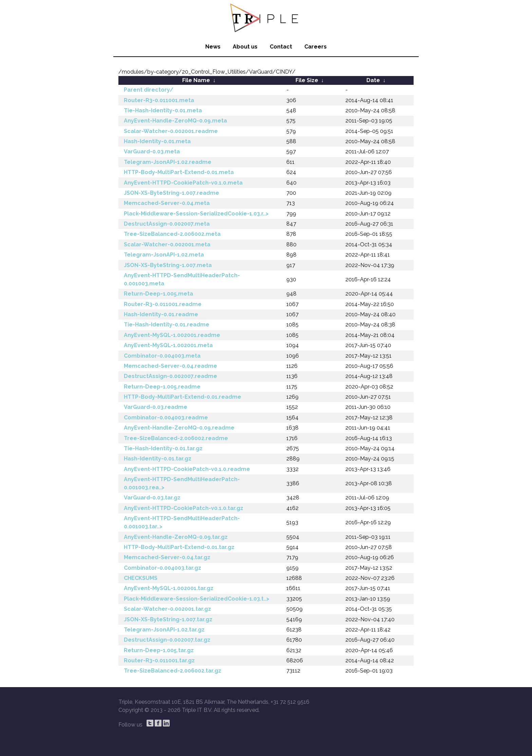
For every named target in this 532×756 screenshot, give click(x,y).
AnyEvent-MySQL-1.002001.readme (172, 335)
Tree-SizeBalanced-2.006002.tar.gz (173, 671)
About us (245, 47)
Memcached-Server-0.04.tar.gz (167, 557)
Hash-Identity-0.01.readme (161, 314)
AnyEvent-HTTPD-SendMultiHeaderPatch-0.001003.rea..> (182, 483)
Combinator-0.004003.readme (166, 418)
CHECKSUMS (141, 578)
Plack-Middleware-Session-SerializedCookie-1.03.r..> (196, 214)
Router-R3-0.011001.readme (163, 304)
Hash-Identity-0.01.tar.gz (158, 459)
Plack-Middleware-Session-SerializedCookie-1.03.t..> (197, 599)
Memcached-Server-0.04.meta (167, 203)
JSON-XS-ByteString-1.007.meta (168, 265)
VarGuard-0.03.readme (156, 407)
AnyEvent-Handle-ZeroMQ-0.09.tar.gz (176, 537)
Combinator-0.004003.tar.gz (163, 568)
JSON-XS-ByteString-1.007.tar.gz (168, 619)
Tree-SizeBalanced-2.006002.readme (176, 438)
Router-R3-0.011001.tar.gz (159, 660)
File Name (196, 80)
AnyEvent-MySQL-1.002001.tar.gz (169, 588)
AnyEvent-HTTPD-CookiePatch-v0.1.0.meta (183, 183)
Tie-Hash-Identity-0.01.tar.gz (163, 448)
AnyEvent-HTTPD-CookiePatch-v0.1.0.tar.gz (184, 508)
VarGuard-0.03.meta (152, 152)
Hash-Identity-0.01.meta (157, 141)
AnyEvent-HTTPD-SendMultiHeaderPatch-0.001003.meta (182, 279)
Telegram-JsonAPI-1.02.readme (168, 162)
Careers (316, 47)
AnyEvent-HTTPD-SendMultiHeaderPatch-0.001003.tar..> (182, 522)
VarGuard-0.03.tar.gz (152, 498)
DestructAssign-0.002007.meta (167, 224)
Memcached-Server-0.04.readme (170, 366)
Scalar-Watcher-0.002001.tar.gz (167, 609)
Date (373, 80)
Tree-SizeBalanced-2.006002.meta (172, 234)
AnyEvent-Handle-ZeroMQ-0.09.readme (179, 428)
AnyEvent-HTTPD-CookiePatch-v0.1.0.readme (187, 469)
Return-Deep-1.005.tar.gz (159, 650)
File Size (307, 80)
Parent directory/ (149, 90)
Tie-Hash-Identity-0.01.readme (167, 325)
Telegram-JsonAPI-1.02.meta (164, 255)
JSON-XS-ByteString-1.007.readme (172, 193)
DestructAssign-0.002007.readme (170, 376)
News (213, 47)
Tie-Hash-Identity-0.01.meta (163, 110)
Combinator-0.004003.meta (162, 356)
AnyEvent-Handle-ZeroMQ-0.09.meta (175, 121)
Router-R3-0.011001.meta (159, 100)
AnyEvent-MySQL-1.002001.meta (168, 345)
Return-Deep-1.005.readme (162, 387)
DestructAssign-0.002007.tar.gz (167, 640)
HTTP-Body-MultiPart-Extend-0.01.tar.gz (179, 547)
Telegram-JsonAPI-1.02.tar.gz (164, 630)
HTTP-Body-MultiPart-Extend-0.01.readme (183, 397)
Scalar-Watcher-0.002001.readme (171, 131)
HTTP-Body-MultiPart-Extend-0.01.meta (179, 172)
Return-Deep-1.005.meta (158, 294)
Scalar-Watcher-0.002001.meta (167, 244)
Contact (281, 47)
